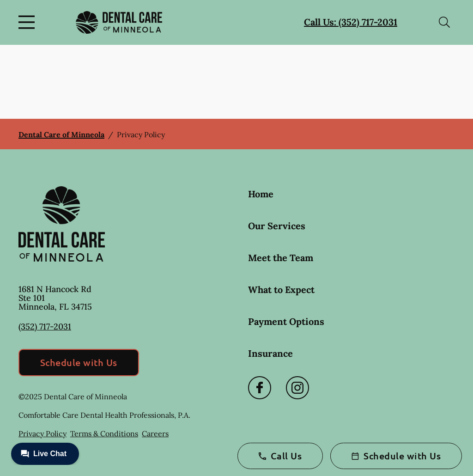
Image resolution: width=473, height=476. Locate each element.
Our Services (277, 226)
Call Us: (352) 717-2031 (351, 22)
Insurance (270, 353)
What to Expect (281, 290)
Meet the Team (281, 258)
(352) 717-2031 (45, 326)
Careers (155, 433)
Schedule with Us (79, 362)
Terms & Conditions (104, 433)
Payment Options (286, 321)
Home (261, 194)
